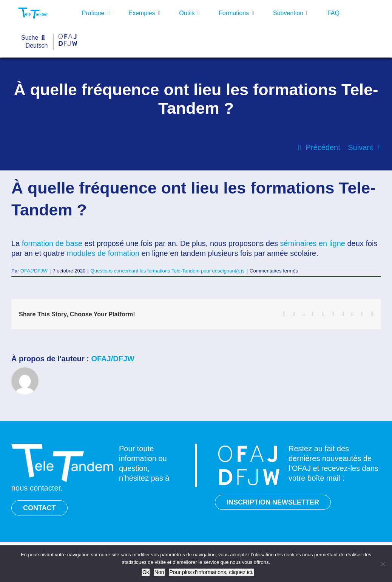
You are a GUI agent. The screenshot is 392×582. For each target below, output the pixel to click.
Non (159, 572)
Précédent (323, 147)
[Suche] (35, 38)
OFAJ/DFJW (34, 271)
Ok (146, 572)
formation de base (52, 243)
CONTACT (39, 508)
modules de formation (103, 253)
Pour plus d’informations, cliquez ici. (212, 572)
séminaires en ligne (313, 243)
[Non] (383, 564)
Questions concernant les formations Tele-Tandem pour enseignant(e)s (168, 271)
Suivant (360, 147)
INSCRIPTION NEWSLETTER (273, 502)
